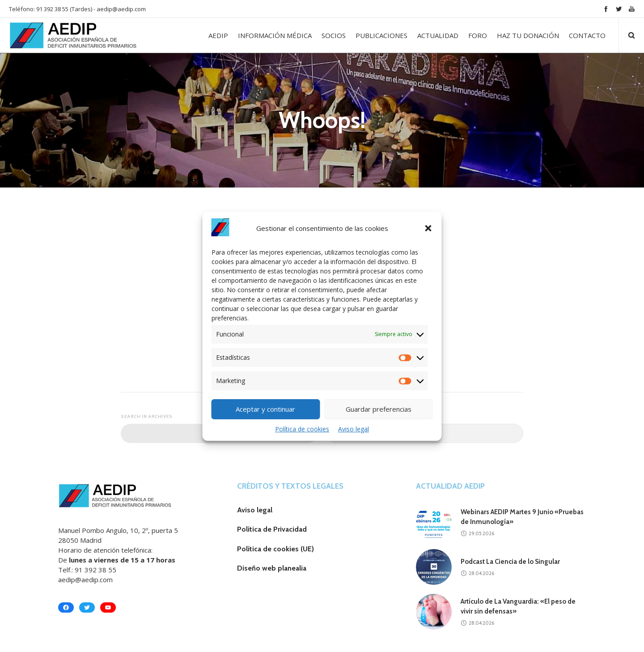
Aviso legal (354, 429)
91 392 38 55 (95, 570)
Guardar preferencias (379, 409)
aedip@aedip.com (121, 9)
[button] (428, 228)
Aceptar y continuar (265, 409)
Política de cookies (302, 429)
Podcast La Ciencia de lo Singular (510, 562)
